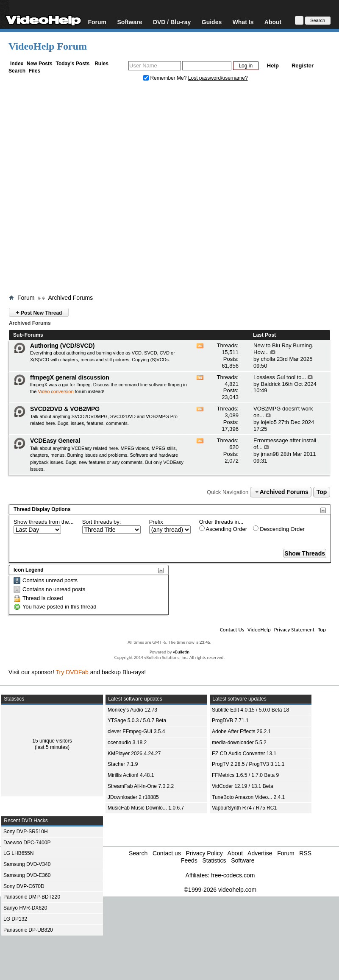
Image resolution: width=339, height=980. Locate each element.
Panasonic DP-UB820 (28, 930)
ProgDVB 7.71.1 (230, 720)
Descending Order (279, 529)
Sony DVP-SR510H (26, 832)
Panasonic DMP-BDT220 (32, 897)
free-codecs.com (233, 875)
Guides (212, 22)
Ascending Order (223, 529)
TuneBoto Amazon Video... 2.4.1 (248, 797)
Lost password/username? (218, 78)
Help (273, 66)
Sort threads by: (102, 522)
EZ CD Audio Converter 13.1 (244, 754)
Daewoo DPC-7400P (27, 843)
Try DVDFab (72, 672)
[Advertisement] (91, 190)
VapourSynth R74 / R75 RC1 (244, 808)
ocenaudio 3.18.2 (127, 743)
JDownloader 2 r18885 (133, 797)
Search (17, 71)
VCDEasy (173, 462)
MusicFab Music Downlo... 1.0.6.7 (146, 808)
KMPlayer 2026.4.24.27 (134, 754)
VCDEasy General (55, 441)
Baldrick (270, 384)
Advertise (260, 853)
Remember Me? (166, 78)
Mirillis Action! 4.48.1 (131, 775)
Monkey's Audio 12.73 (132, 710)
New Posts (40, 64)
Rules (101, 64)
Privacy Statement (294, 630)
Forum (97, 22)
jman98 (270, 454)
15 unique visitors (52, 741)
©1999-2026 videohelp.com (220, 890)
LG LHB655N (18, 853)
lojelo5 (269, 422)
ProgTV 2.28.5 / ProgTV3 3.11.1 (248, 764)
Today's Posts (72, 64)
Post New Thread (39, 312)
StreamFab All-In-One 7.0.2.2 (141, 786)
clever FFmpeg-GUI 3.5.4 (136, 732)
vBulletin (181, 652)
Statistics (214, 860)
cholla (268, 359)
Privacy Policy (204, 853)
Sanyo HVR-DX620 (25, 908)
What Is (243, 22)
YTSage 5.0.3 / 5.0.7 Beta (137, 720)
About (273, 22)
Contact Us (232, 630)
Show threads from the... (44, 522)
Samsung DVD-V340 (27, 864)
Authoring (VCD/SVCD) (62, 346)
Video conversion (56, 391)
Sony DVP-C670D (24, 886)
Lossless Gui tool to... (280, 377)
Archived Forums (70, 298)
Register (303, 66)
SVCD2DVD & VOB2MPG (65, 409)
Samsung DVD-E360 (27, 875)
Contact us (167, 853)
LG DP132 (15, 919)
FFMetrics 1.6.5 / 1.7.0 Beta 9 (245, 775)
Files (35, 71)
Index (17, 64)
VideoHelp (259, 630)
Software (129, 22)
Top (322, 492)
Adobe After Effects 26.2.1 (241, 732)
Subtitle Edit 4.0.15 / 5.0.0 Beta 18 (250, 710)
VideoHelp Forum (48, 46)
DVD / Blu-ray (172, 22)
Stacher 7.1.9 (123, 764)
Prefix (156, 522)
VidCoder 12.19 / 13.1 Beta (243, 786)
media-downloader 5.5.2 (239, 743)
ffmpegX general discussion (70, 377)
